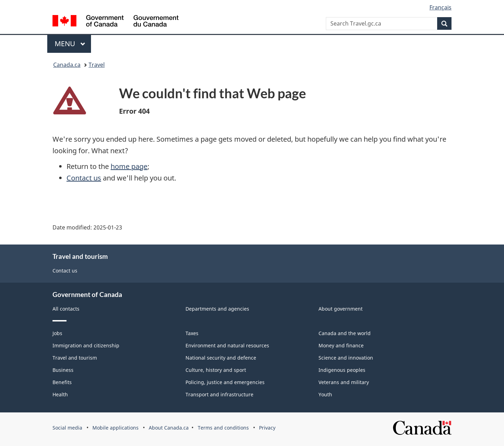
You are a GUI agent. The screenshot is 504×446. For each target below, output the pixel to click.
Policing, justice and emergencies (225, 382)
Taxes (192, 333)
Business (63, 370)
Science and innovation (346, 358)
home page (129, 166)
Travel (97, 65)
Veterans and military (344, 382)
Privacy (267, 428)
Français (440, 7)
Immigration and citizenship (86, 345)
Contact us (84, 178)
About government (341, 309)
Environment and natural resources (227, 345)
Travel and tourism (75, 358)
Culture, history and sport (216, 370)
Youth (325, 394)
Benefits (62, 382)
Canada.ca (67, 65)
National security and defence (221, 358)
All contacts (66, 309)
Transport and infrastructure (219, 394)
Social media (67, 428)
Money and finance (341, 345)
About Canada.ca (169, 428)
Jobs (57, 333)
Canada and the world (345, 333)
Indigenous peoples (342, 370)
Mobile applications (115, 428)
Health (60, 394)
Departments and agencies (217, 309)
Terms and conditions (223, 428)
